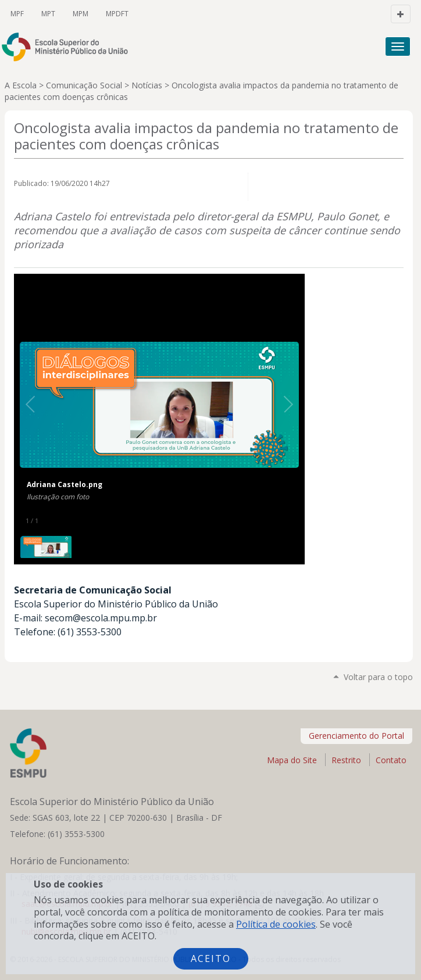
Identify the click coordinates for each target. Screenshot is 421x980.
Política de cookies (276, 924)
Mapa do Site (292, 760)
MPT (48, 14)
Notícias (147, 85)
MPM (81, 14)
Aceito (211, 958)
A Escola (21, 85)
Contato (391, 760)
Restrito (346, 760)
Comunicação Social (84, 85)
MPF (17, 14)
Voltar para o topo (378, 677)
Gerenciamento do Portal (356, 736)
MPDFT (117, 14)
